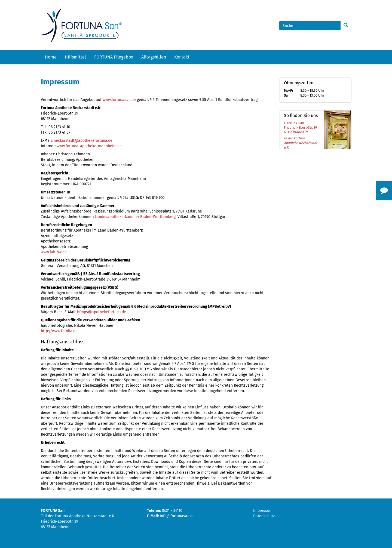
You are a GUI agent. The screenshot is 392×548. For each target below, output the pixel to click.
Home (51, 57)
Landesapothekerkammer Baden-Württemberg (135, 217)
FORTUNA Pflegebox (114, 57)
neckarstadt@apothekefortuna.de (83, 141)
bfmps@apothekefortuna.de (102, 312)
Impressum (263, 511)
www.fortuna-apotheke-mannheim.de (89, 146)
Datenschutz (264, 516)
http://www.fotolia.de (59, 331)
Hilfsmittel (75, 57)
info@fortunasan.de (177, 516)
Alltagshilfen (154, 57)
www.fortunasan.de (119, 100)
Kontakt (182, 57)
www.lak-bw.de (54, 252)
